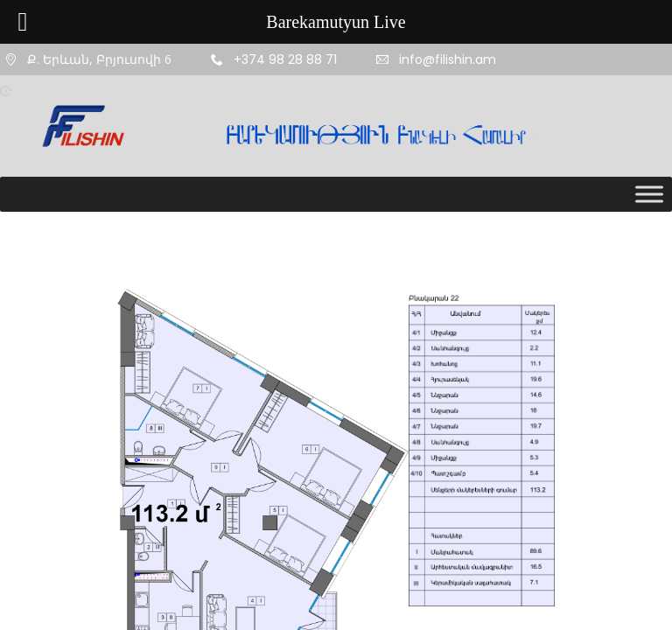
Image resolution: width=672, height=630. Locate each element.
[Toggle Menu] (649, 194)
